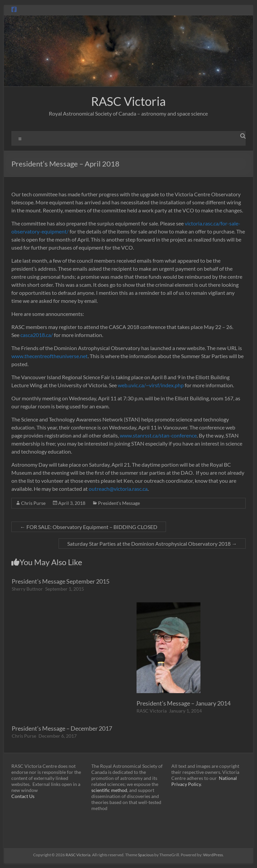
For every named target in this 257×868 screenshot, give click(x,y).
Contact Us (23, 796)
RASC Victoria (128, 101)
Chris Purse (33, 503)
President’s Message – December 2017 (62, 728)
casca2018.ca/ (37, 335)
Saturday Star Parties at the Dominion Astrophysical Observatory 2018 (152, 544)
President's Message (119, 503)
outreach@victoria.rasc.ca (118, 489)
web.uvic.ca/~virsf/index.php (151, 385)
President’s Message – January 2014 (184, 703)
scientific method (109, 790)
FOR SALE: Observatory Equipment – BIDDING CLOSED (89, 527)
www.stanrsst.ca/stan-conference (158, 435)
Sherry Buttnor (27, 589)
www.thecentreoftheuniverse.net (50, 356)
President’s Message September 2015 (61, 581)
